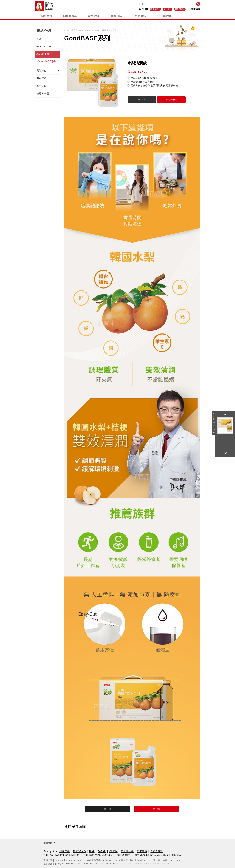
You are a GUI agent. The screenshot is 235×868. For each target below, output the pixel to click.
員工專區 (142, 851)
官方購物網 (164, 16)
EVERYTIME (44, 47)
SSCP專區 (157, 851)
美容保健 (42, 78)
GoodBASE (43, 54)
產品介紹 (93, 16)
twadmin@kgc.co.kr (67, 855)
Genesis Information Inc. (139, 863)
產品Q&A (42, 86)
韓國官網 (65, 851)
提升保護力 (180, 9)
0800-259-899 (103, 855)
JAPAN (102, 851)
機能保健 (42, 70)
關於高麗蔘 (70, 16)
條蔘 (39, 39)
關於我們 (47, 16)
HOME (68, 30)
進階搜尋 (194, 9)
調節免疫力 (155, 9)
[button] (225, 415)
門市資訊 (140, 16)
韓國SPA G (79, 851)
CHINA (114, 851)
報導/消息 (117, 16)
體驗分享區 (43, 93)
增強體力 (168, 9)
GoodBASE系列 (47, 61)
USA (92, 851)
